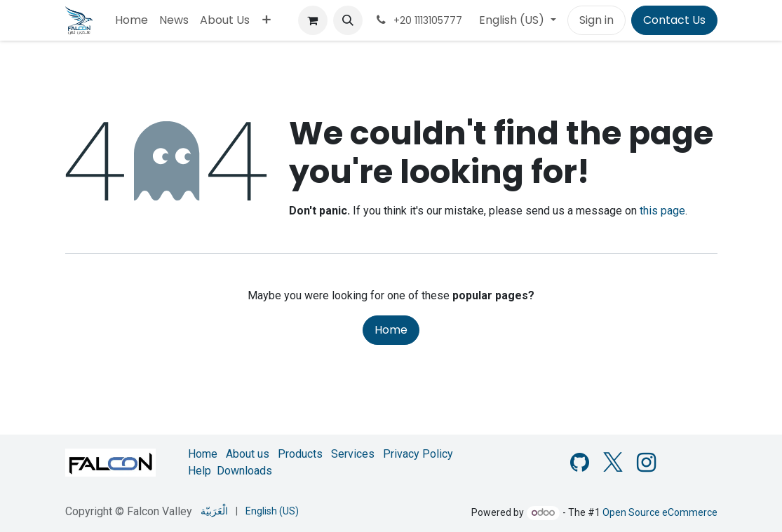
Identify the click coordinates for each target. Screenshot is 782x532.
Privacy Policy (418, 454)
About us (248, 454)
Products (300, 454)
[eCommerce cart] (313, 20)
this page (662, 211)
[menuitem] (132, 20)
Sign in (596, 20)
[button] (348, 20)
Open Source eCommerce (660, 512)
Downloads (244, 471)
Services (353, 454)
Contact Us (674, 20)
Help (200, 471)
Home (391, 330)
